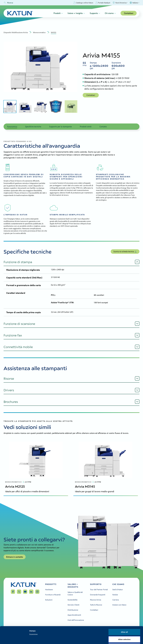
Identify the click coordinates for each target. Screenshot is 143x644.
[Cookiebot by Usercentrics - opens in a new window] (14, 640)
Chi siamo (110, 13)
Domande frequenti (98, 595)
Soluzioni (49, 600)
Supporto (95, 13)
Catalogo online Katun (83, 3)
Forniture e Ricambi (53, 595)
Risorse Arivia (96, 600)
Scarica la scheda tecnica (125, 252)
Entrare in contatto (15, 557)
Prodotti (58, 13)
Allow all (124, 615)
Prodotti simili (86, 127)
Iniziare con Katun (119, 605)
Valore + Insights (76, 13)
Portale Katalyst (103, 3)
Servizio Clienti (73, 605)
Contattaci (129, 13)
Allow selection (124, 622)
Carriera (116, 600)
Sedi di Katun (118, 590)
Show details (117, 640)
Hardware (49, 590)
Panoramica (12, 127)
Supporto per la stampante (60, 127)
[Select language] (134, 3)
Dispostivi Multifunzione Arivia (16, 32)
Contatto (103, 127)
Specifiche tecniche (33, 127)
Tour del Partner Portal (99, 590)
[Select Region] (120, 3)
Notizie (115, 595)
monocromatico (39, 32)
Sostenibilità (72, 600)
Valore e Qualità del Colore (75, 593)
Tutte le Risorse (96, 605)
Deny (124, 629)
